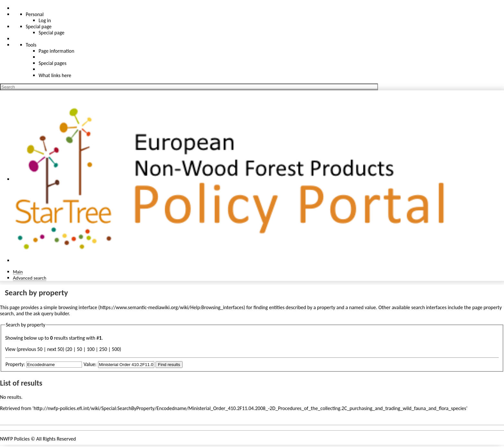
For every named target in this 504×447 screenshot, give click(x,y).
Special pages (53, 63)
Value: (90, 364)
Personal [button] (35, 14)
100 (91, 349)
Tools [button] (31, 45)
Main (18, 272)
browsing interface (78, 307)
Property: (15, 364)
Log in (45, 20)
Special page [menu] (39, 27)
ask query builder (51, 313)
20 (69, 349)
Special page (52, 33)
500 (116, 349)
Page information (56, 51)
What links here (55, 75)
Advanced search (30, 278)
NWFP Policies (15, 439)
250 (103, 349)
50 (79, 349)
